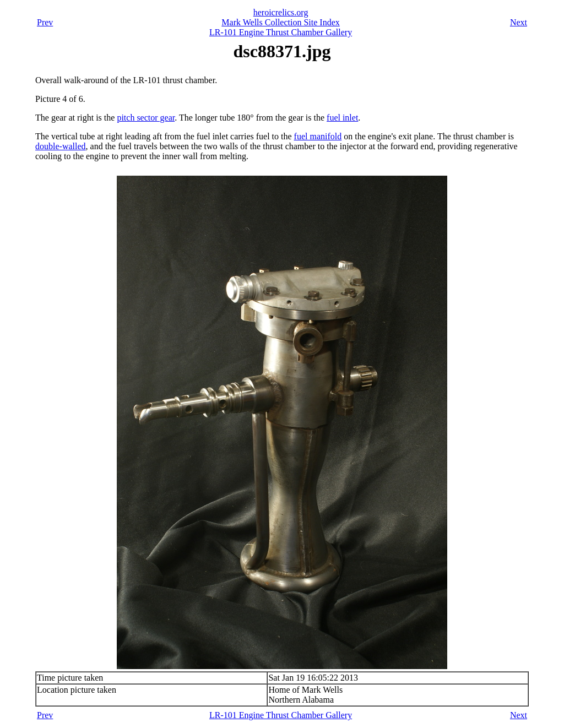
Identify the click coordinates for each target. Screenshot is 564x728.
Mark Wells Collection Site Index (280, 22)
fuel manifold (318, 136)
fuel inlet (342, 118)
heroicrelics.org (281, 12)
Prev (45, 22)
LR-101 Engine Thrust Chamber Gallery (281, 32)
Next (519, 22)
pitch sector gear (146, 118)
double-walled (61, 146)
